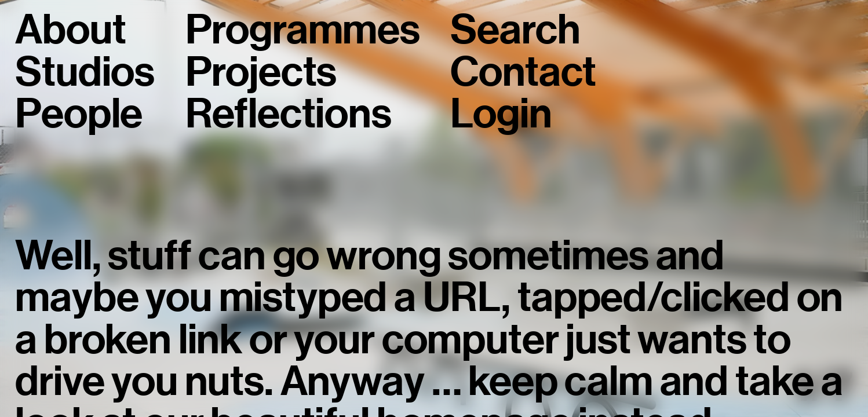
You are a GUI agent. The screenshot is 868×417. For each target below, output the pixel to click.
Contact (523, 72)
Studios (85, 72)
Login (501, 114)
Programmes (303, 30)
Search (515, 30)
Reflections (289, 114)
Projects (261, 72)
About (70, 30)
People (79, 114)
